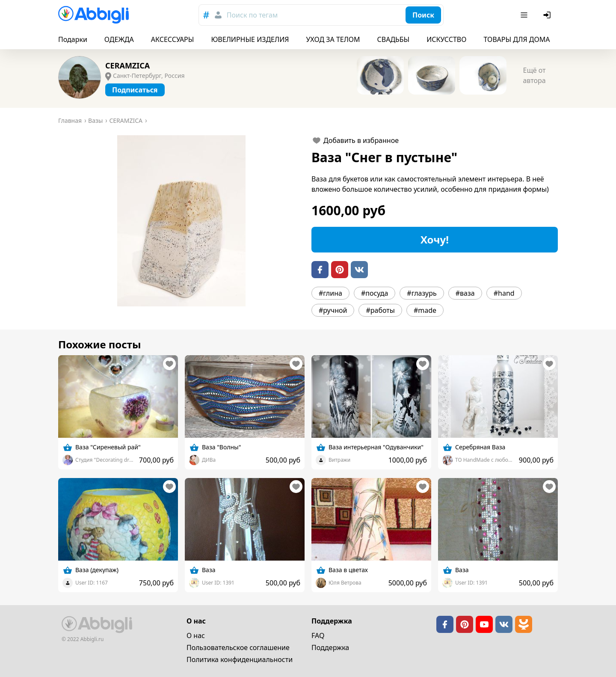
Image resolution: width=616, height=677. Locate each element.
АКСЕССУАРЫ (173, 39)
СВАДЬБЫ (394, 39)
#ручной (333, 310)
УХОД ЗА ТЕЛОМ (333, 39)
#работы (380, 310)
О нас (196, 635)
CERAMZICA (127, 65)
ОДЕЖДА (119, 39)
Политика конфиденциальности (240, 659)
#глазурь (422, 293)
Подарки (73, 39)
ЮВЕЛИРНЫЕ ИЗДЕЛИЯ (250, 39)
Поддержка (330, 647)
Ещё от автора (534, 75)
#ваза (465, 293)
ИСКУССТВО (446, 39)
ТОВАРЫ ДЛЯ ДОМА (517, 39)
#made (425, 310)
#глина (330, 293)
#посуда (375, 293)
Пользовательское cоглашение (238, 647)
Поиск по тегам (252, 15)
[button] (181, 221)
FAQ (318, 635)
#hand (504, 293)
